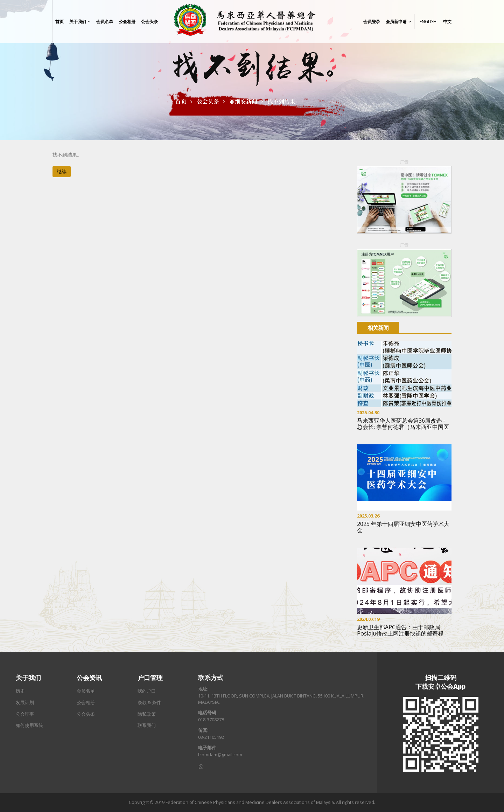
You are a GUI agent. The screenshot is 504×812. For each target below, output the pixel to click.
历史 (20, 691)
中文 (447, 22)
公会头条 (208, 102)
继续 (62, 171)
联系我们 (147, 725)
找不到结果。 (284, 102)
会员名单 (86, 691)
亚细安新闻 (243, 102)
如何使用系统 (29, 725)
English (428, 22)
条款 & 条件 (149, 703)
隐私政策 (147, 714)
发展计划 (25, 703)
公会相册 (86, 703)
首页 (181, 102)
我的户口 (147, 691)
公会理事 (25, 714)
